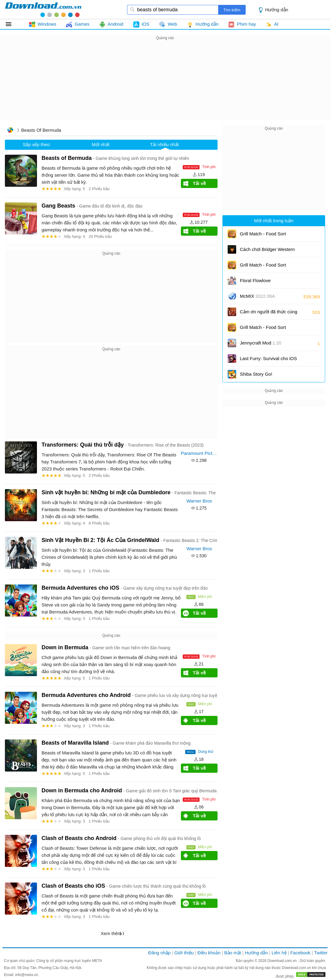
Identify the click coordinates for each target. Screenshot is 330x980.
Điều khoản (209, 953)
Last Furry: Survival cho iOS (268, 361)
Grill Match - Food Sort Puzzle (263, 236)
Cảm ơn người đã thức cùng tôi (269, 314)
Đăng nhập (159, 953)
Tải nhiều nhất (164, 144)
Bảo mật (233, 953)
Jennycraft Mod (261, 343)
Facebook (300, 953)
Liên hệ (279, 953)
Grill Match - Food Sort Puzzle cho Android (265, 329)
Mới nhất (101, 144)
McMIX (257, 296)
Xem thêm (111, 933)
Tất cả (12, 24)
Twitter (321, 953)
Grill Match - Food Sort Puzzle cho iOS (263, 267)
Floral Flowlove (255, 280)
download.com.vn (43, 9)
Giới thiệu (184, 953)
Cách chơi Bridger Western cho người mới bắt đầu (267, 251)
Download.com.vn (282, 961)
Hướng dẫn (277, 10)
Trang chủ (10, 131)
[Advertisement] (165, 84)
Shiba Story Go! (256, 374)
